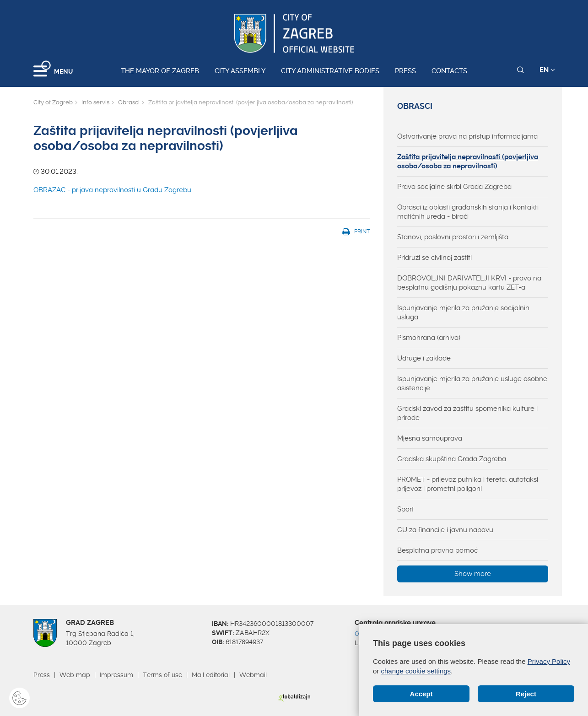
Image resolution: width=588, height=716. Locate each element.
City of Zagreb (53, 102)
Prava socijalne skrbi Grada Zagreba (454, 187)
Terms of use (162, 675)
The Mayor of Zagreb (160, 71)
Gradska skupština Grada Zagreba (452, 459)
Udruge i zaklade (424, 358)
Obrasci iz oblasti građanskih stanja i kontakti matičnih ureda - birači (468, 212)
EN (547, 70)
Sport (406, 509)
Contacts (449, 71)
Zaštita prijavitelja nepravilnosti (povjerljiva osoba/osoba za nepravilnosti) (468, 162)
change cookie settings (416, 671)
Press (405, 71)
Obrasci (129, 102)
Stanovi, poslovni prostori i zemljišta (453, 237)
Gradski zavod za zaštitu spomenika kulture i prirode (467, 413)
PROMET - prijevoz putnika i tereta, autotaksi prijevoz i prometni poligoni (468, 484)
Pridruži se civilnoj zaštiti (434, 258)
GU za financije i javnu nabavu (445, 530)
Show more (473, 574)
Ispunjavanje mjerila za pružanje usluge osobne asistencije (472, 383)
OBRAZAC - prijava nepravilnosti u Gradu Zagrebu (112, 190)
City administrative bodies (330, 71)
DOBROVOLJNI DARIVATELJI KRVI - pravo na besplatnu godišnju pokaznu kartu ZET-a (469, 283)
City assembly (240, 71)
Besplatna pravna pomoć (437, 550)
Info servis (95, 102)
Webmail (253, 675)
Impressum (116, 675)
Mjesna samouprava (430, 438)
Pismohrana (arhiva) (429, 338)
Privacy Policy (549, 661)
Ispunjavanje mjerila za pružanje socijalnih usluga (463, 312)
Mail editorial (211, 675)
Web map (75, 675)
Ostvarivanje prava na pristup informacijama (467, 136)
